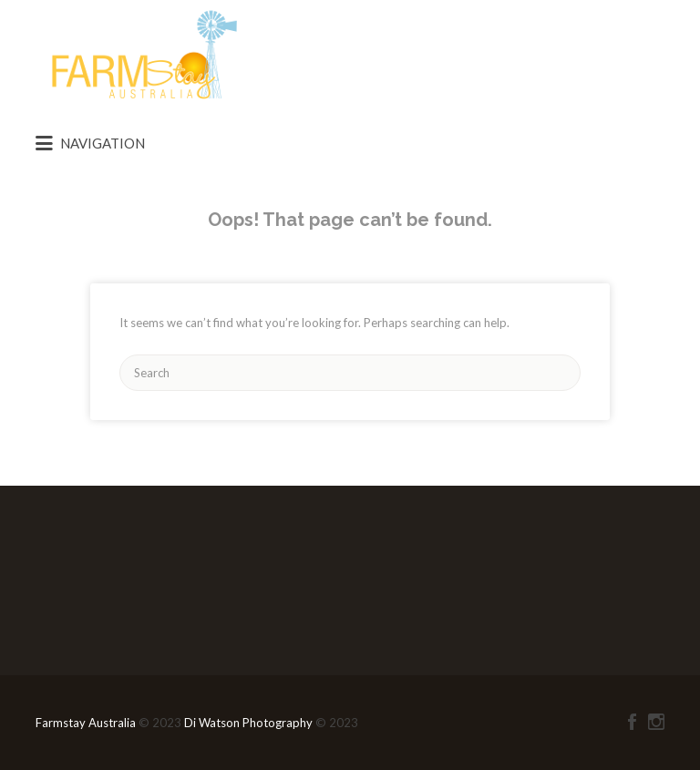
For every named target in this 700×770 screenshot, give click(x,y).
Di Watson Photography (248, 723)
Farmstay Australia (87, 723)
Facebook (632, 722)
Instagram (656, 722)
